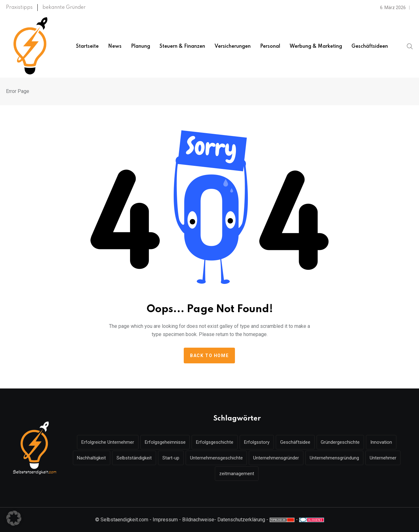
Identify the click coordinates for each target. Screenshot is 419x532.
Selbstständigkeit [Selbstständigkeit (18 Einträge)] (134, 458)
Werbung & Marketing (316, 46)
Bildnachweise (198, 520)
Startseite (87, 46)
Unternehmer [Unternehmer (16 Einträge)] (383, 458)
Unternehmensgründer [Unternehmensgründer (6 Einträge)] (276, 458)
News (115, 46)
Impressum (165, 520)
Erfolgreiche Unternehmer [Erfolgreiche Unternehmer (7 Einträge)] (107, 442)
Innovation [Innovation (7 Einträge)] (381, 442)
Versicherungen (233, 46)
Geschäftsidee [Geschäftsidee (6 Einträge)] (295, 442)
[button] (14, 518)
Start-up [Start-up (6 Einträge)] (171, 458)
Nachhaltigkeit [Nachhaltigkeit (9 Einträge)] (91, 458)
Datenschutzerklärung (241, 520)
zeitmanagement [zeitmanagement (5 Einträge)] (237, 474)
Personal (270, 46)
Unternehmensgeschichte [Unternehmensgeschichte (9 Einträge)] (216, 458)
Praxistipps (19, 8)
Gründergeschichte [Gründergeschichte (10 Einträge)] (340, 442)
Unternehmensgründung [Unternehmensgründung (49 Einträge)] (335, 458)
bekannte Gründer (64, 8)
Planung (141, 46)
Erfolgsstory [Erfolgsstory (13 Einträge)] (257, 442)
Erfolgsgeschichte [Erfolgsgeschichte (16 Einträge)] (215, 442)
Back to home (209, 356)
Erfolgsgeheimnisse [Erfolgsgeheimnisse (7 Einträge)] (165, 442)
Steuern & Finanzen (182, 46)
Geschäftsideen (370, 46)
